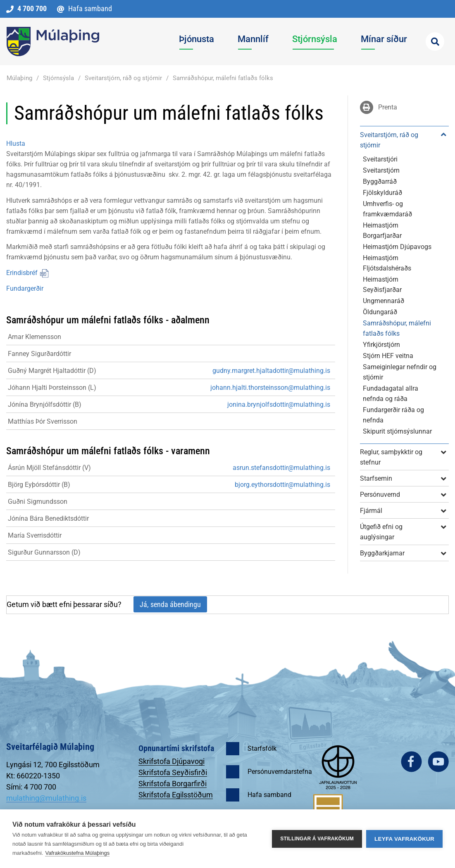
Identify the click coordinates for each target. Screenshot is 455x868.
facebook (411, 762)
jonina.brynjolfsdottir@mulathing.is (279, 404)
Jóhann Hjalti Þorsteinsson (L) (52, 388)
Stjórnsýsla (58, 78)
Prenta (388, 107)
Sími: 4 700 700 (31, 787)
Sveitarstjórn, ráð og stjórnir (123, 78)
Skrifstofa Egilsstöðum (176, 795)
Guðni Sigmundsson (38, 502)
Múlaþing (19, 78)
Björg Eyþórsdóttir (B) (39, 485)
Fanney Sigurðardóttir (39, 354)
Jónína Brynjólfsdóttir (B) (45, 404)
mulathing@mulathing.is (46, 798)
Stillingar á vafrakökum (317, 839)
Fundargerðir (25, 288)
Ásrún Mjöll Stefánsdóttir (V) (49, 468)
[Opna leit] (435, 42)
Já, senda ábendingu (170, 604)
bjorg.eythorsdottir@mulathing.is (282, 485)
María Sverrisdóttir (35, 535)
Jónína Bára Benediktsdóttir (48, 518)
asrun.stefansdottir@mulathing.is (281, 468)
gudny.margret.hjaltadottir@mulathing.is (271, 371)
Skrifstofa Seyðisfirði (173, 772)
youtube (438, 762)
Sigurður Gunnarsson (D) (44, 552)
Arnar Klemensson (35, 337)
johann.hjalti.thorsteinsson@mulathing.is (270, 388)
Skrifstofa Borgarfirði (173, 784)
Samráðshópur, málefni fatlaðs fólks (223, 78)
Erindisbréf (28, 273)
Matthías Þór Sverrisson (43, 421)
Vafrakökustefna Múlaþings (77, 853)
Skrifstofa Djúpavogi (172, 761)
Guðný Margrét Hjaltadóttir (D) (52, 371)
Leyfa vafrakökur (404, 839)
